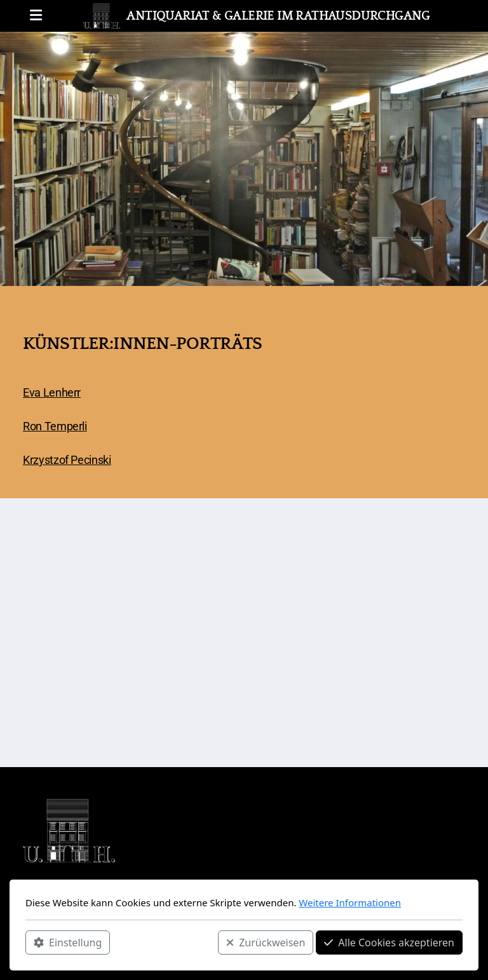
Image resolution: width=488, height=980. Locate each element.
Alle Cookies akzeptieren (389, 943)
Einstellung (68, 943)
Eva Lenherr (52, 393)
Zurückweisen (266, 943)
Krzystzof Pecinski (67, 460)
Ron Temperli (55, 426)
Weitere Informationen (350, 902)
